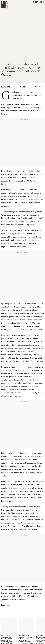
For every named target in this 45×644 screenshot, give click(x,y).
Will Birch (7, 87)
